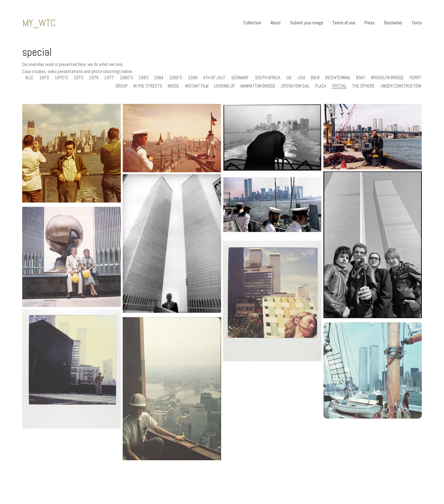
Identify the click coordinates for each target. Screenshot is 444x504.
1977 (109, 78)
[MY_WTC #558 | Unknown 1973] (72, 264)
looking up (224, 86)
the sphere (364, 86)
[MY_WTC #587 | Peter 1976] (172, 138)
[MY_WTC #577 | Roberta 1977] (373, 245)
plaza (321, 86)
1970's (61, 78)
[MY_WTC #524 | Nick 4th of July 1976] (373, 378)
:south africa (267, 78)
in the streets (148, 86)
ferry (415, 78)
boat (361, 78)
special (339, 86)
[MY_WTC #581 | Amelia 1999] (272, 137)
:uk (289, 78)
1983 (143, 78)
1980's (126, 78)
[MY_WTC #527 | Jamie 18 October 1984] (72, 376)
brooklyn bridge (387, 78)
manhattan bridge (258, 86)
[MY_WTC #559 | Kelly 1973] (172, 244)
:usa (301, 78)
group (121, 86)
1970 (44, 78)
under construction (401, 86)
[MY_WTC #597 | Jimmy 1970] (72, 153)
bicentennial (338, 78)
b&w (315, 78)
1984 (159, 78)
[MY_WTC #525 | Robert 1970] (172, 397)
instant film (197, 86)
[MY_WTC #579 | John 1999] (373, 137)
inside (174, 86)
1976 (94, 78)
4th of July (214, 78)
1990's (176, 78)
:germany (240, 78)
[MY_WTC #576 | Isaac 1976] (272, 205)
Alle (29, 78)
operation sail (295, 86)
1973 (78, 78)
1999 (193, 78)
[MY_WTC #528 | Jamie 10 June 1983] (272, 308)
